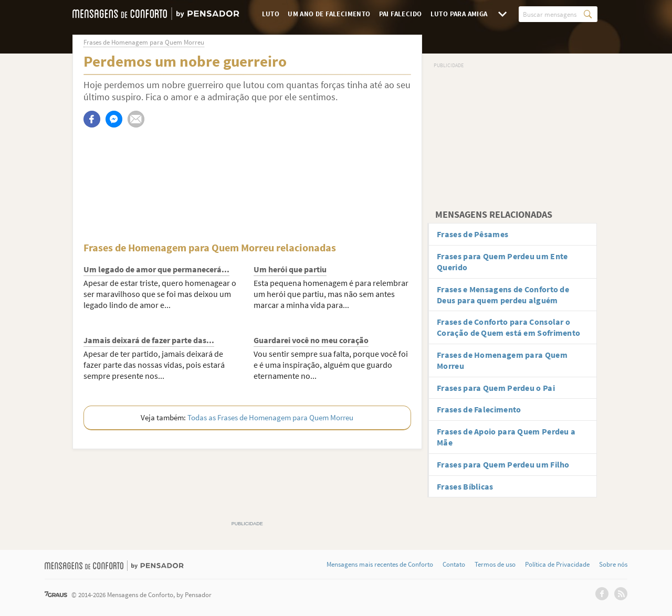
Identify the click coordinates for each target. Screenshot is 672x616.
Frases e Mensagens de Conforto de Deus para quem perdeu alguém (503, 295)
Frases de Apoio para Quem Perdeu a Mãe (506, 437)
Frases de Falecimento (479, 409)
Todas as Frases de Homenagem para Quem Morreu (270, 417)
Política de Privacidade (557, 565)
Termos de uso (495, 565)
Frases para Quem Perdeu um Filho (503, 464)
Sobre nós (613, 565)
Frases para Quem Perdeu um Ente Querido (502, 262)
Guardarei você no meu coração (311, 340)
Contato (454, 565)
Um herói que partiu (290, 269)
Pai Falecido (401, 14)
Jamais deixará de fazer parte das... (149, 340)
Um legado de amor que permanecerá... (156, 269)
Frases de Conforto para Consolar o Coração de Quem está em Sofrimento (508, 327)
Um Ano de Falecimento (329, 14)
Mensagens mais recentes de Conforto (380, 565)
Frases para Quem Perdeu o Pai (496, 388)
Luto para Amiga (459, 14)
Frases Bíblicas (465, 486)
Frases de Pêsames (472, 234)
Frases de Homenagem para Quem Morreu (502, 360)
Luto (271, 14)
